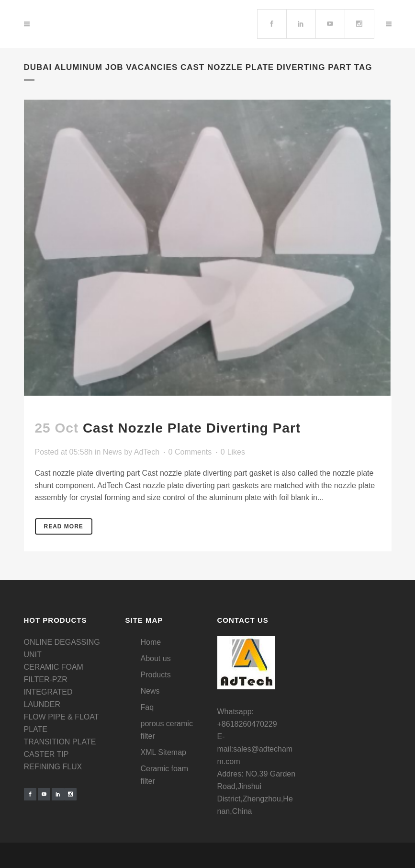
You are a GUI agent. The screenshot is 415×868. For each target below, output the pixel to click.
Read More (64, 526)
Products (156, 675)
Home (151, 642)
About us (156, 658)
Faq (147, 707)
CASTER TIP (46, 754)
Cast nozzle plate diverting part (192, 428)
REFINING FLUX (53, 767)
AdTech (147, 452)
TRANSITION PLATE (60, 742)
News (112, 452)
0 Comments (190, 452)
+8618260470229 (247, 724)
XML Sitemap (163, 752)
